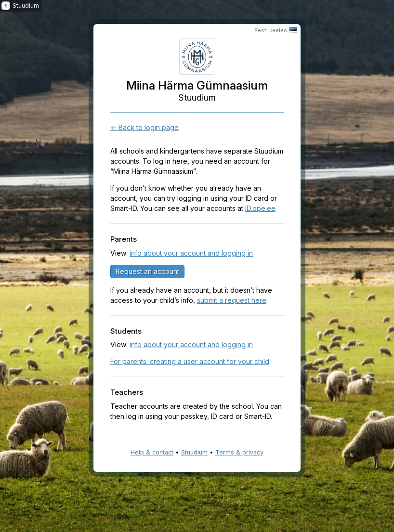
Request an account (147, 271)
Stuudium (194, 452)
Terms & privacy (239, 452)
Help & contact (152, 452)
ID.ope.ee (260, 208)
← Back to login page (144, 127)
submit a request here (232, 300)
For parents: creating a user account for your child (190, 361)
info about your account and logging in (191, 253)
